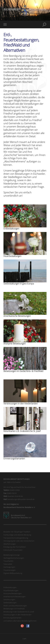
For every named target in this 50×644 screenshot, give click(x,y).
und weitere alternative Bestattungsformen (20, 621)
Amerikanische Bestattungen (15, 597)
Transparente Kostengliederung (16, 538)
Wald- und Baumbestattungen (15, 606)
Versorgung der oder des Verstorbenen (19, 541)
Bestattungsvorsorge (12, 555)
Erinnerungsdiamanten (12, 618)
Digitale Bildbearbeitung (13, 573)
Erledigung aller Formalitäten (15, 547)
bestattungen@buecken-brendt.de (21, 499)
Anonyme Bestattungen (13, 593)
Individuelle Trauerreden (13, 550)
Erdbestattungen (10, 587)
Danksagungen (9, 567)
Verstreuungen (9, 599)
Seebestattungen (10, 603)
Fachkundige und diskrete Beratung (17, 535)
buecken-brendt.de (15, 496)
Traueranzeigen (10, 570)
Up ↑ (25, 639)
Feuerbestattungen (11, 590)
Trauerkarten (8, 561)
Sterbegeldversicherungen (14, 558)
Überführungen (10, 544)
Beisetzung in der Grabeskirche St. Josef (19, 612)
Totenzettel (8, 564)
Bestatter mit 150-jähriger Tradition (17, 532)
